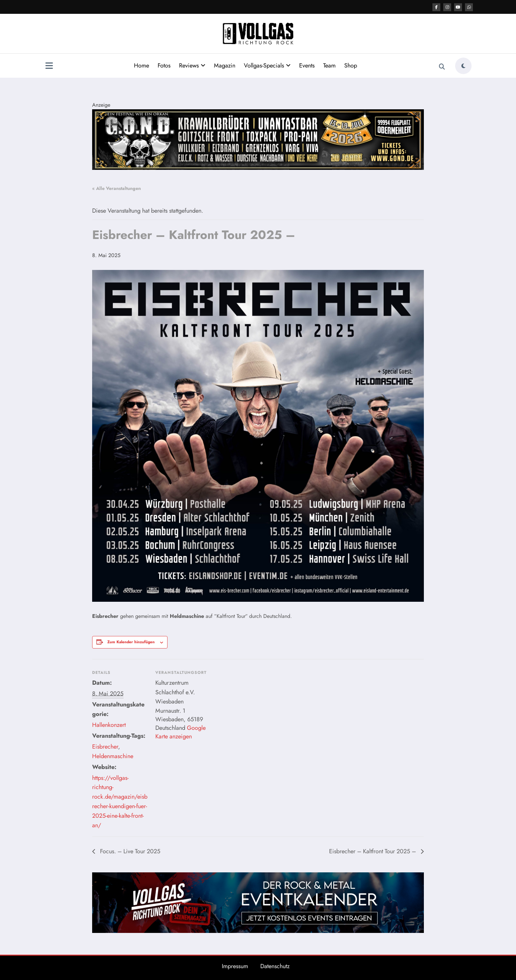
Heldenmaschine (113, 756)
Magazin (225, 66)
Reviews (192, 66)
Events (307, 66)
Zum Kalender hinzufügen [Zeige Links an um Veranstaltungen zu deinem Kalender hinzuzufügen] (131, 642)
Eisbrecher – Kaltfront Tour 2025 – (373, 851)
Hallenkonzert (109, 725)
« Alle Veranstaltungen (116, 188)
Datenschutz (275, 966)
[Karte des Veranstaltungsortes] (253, 705)
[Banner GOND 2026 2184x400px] (258, 139)
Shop (351, 66)
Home (142, 66)
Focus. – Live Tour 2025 (129, 851)
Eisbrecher (105, 747)
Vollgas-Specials (267, 66)
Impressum (235, 966)
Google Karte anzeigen (181, 732)
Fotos (164, 66)
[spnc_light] (463, 66)
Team (329, 66)
